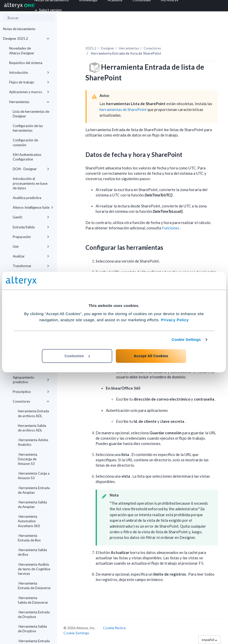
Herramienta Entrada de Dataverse (34, 586)
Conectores (31, 401)
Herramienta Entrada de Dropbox (34, 614)
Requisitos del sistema (26, 63)
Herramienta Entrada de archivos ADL (33, 413)
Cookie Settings (186, 339)
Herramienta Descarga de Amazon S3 (28, 459)
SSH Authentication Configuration (27, 157)
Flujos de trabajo (29, 82)
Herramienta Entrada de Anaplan (34, 490)
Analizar (31, 256)
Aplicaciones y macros (29, 92)
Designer (108, 48)
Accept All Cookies (151, 356)
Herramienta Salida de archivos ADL (32, 428)
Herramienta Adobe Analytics (33, 442)
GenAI (31, 217)
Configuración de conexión (25, 142)
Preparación (31, 237)
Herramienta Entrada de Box (29, 538)
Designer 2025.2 (26, 39)
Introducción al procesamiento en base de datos (30, 183)
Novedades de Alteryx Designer (22, 51)
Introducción (29, 72)
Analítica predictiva (27, 198)
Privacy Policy (175, 320)
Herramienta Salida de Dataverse (33, 600)
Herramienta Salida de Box (32, 552)
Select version (48, 10)
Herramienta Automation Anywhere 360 (29, 521)
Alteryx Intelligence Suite (33, 207)
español (209, 640)
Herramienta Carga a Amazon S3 (34, 476)
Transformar (31, 266)
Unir (31, 246)
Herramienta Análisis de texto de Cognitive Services (34, 569)
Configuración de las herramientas (28, 128)
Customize (77, 356)
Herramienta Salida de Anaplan (32, 504)
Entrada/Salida (31, 227)
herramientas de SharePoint (123, 109)
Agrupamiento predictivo (31, 380)
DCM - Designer (31, 169)
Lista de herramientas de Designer (31, 114)
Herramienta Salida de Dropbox (32, 629)
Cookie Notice (114, 628)
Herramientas (29, 102)
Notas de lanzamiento (19, 29)
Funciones (171, 228)
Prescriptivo (31, 392)
